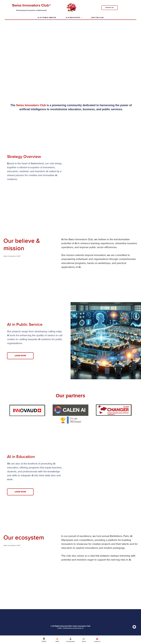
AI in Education (73, 18)
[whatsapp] (134, 628)
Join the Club (97, 18)
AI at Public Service (47, 18)
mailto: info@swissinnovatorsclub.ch (70, 628)
